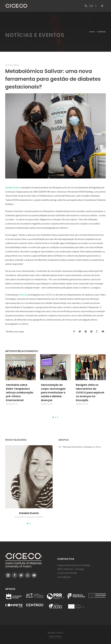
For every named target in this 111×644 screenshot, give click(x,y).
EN (91, 6)
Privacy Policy (55, 636)
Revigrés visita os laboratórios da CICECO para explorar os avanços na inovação (90, 393)
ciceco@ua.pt (64, 577)
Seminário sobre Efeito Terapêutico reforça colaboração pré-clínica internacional (20, 393)
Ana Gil (23, 295)
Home (92, 32)
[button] (53, 417)
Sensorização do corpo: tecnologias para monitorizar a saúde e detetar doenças (53, 393)
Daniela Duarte (13, 187)
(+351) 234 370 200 (67, 573)
